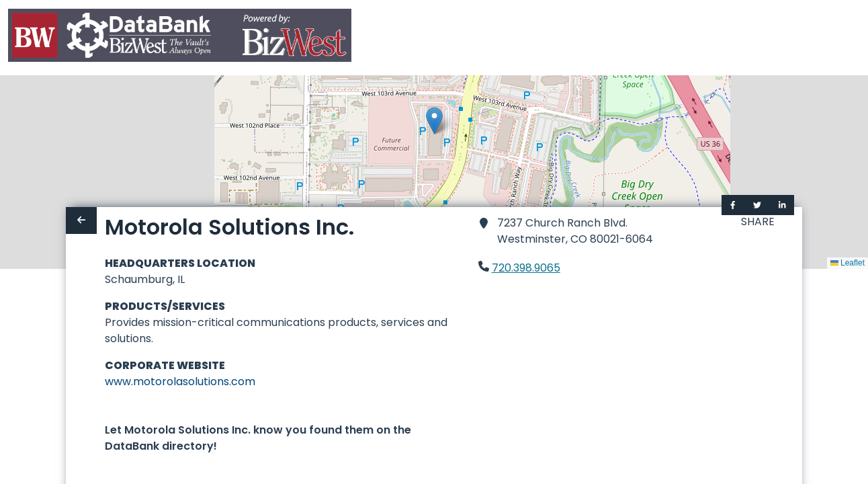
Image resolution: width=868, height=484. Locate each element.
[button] (434, 121)
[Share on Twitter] (757, 205)
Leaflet (848, 263)
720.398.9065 (526, 268)
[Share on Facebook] (733, 205)
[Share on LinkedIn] (782, 205)
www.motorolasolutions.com (180, 381)
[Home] (180, 38)
